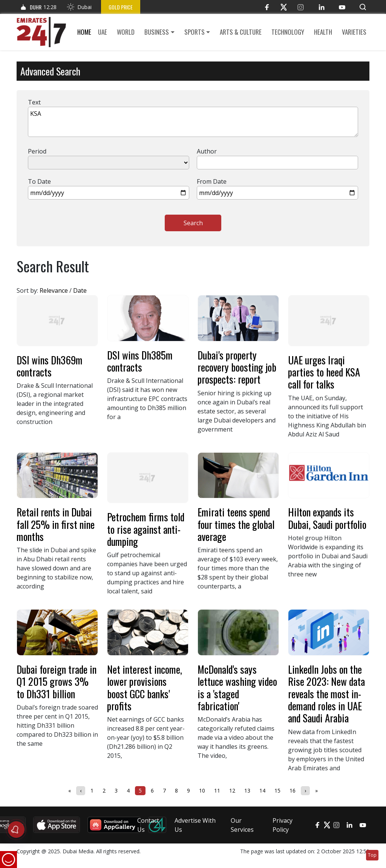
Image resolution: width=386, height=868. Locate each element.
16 (293, 790)
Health (323, 32)
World (126, 32)
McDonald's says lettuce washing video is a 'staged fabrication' (237, 687)
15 (277, 790)
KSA (193, 122)
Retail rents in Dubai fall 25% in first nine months (56, 524)
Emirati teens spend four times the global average (236, 524)
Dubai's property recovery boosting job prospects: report (237, 367)
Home (84, 32)
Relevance (54, 290)
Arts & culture (241, 32)
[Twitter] (284, 7)
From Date (212, 181)
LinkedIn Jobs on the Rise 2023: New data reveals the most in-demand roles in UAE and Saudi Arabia (326, 694)
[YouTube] (342, 7)
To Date (39, 181)
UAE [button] (103, 32)
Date (80, 290)
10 (202, 790)
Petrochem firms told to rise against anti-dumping (146, 529)
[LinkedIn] (321, 7)
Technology (288, 32)
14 (262, 790)
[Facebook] (267, 7)
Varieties (354, 32)
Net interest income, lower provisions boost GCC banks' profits (145, 687)
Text (34, 102)
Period (37, 151)
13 (247, 790)
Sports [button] (195, 32)
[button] (363, 7)
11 (217, 790)
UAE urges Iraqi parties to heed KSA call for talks (324, 372)
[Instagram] (301, 7)
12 (232, 790)
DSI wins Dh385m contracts (140, 361)
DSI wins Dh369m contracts (50, 366)
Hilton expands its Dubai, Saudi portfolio (327, 518)
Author (207, 151)
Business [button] (157, 32)
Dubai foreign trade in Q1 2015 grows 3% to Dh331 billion (57, 681)
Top (372, 855)
